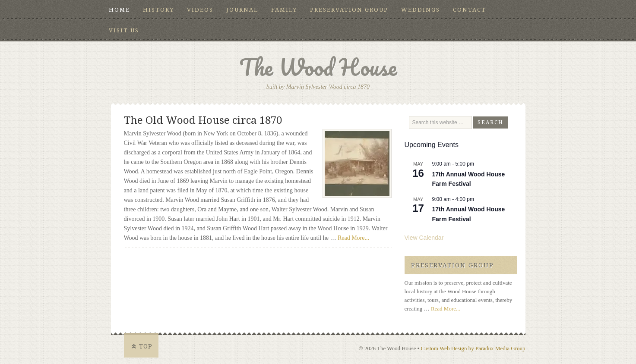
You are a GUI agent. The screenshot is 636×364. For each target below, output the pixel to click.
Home (119, 10)
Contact (470, 10)
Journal (242, 10)
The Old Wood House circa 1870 (203, 120)
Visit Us (124, 30)
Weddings (421, 10)
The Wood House (318, 67)
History (158, 10)
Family (284, 10)
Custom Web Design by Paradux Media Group (473, 348)
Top (146, 346)
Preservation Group (349, 10)
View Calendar (424, 238)
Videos (200, 10)
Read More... (353, 238)
